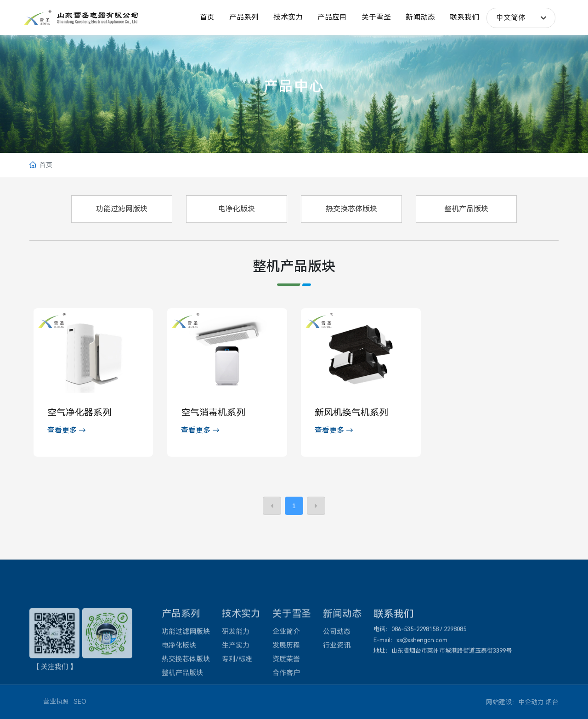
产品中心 (294, 93)
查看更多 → (67, 430)
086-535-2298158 (415, 672)
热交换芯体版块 (351, 209)
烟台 (552, 702)
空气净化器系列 (79, 413)
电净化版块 (237, 209)
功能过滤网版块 (122, 209)
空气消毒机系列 (213, 413)
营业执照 (56, 702)
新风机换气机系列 (351, 413)
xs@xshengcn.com (422, 682)
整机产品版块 (466, 209)
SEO (80, 702)
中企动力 (531, 702)
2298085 (455, 672)
